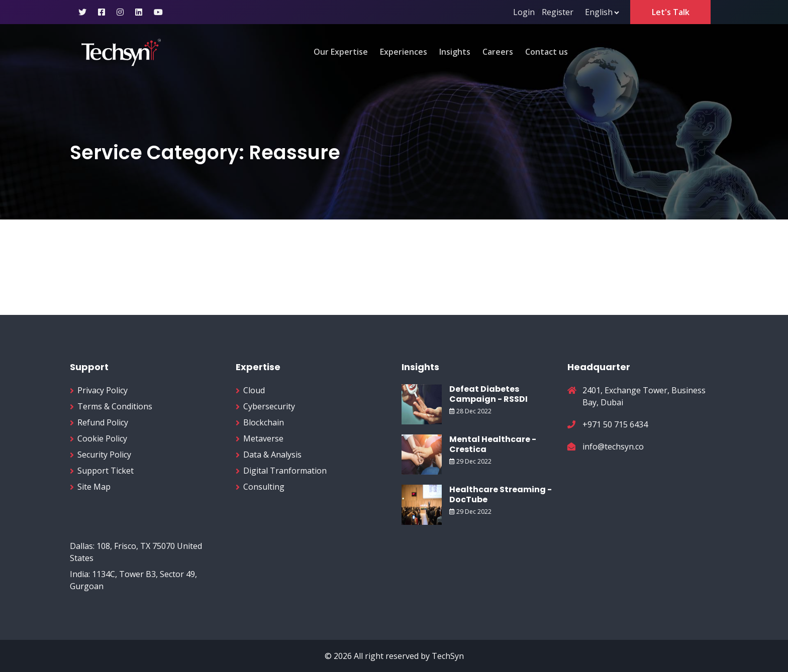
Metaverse (263, 438)
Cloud (254, 390)
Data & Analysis (272, 455)
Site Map (94, 487)
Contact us (547, 52)
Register (558, 12)
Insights (455, 52)
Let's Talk (671, 12)
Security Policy (104, 455)
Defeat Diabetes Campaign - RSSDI (488, 394)
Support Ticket (106, 471)
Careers (498, 52)
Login (524, 12)
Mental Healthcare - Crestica (493, 444)
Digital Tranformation (285, 471)
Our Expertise (341, 52)
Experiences (404, 52)
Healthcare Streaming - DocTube (501, 494)
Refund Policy (103, 422)
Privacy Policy (103, 390)
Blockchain (264, 422)
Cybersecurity (269, 406)
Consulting (264, 487)
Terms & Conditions (115, 406)
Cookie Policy (102, 438)
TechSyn (448, 656)
